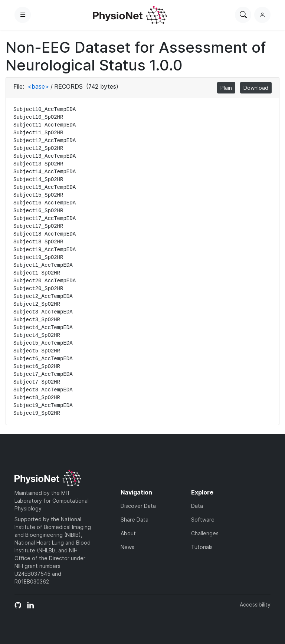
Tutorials (202, 547)
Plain (226, 88)
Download (256, 88)
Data (197, 506)
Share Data (135, 520)
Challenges (205, 533)
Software (203, 520)
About (128, 533)
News (127, 547)
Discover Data (138, 506)
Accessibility (255, 604)
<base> (38, 86)
